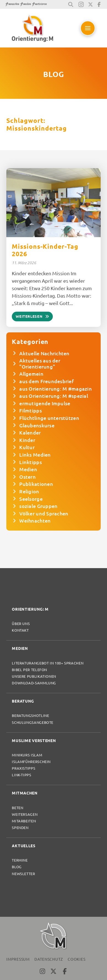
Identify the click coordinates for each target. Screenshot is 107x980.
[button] (71, 4)
